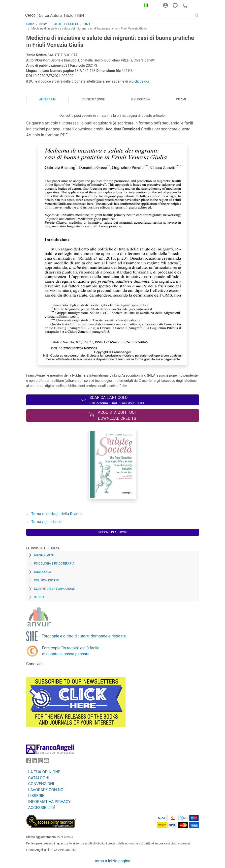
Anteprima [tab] (48, 99)
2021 (87, 24)
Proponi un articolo (112, 532)
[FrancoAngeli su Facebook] (29, 762)
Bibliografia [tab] (140, 99)
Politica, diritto (47, 580)
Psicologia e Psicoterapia (54, 564)
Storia (39, 597)
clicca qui (142, 81)
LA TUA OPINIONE (44, 772)
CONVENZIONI (41, 784)
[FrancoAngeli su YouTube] (46, 762)
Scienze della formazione (55, 589)
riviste (43, 24)
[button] (145, 6)
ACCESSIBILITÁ (42, 808)
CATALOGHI (39, 778)
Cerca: (31, 15)
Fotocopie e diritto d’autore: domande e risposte (84, 636)
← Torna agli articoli (44, 522)
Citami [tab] (181, 99)
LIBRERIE (36, 796)
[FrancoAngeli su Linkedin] (34, 762)
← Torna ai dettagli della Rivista (54, 514)
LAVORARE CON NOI (46, 790)
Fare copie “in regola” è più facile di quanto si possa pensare (71, 651)
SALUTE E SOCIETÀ (65, 24)
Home (30, 24)
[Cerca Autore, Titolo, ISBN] (115, 15)
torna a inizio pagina (112, 861)
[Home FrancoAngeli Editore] (43, 6)
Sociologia (43, 572)
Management (45, 555)
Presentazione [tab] (93, 99)
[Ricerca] (197, 15)
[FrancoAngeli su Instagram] (40, 762)
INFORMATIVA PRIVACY (49, 802)
